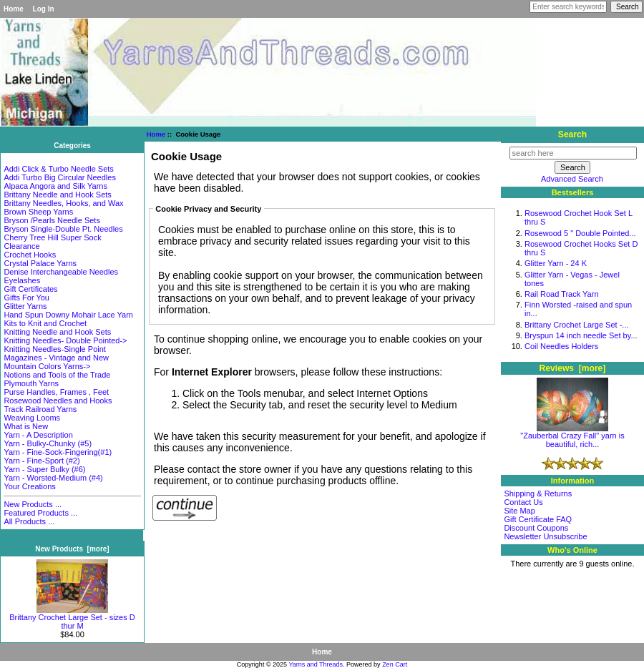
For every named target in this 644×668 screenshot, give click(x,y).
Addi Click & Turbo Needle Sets (58, 169)
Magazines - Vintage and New (56, 358)
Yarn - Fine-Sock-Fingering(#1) (58, 452)
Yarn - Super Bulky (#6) (44, 469)
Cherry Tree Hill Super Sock (52, 237)
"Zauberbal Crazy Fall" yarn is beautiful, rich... (572, 436)
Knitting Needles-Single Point (54, 349)
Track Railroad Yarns (40, 409)
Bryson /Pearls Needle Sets (52, 220)
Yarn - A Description (38, 435)
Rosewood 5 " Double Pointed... (580, 233)
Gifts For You (26, 298)
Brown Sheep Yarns (38, 212)
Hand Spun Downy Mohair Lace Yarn (68, 315)
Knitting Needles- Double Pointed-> (65, 340)
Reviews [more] (573, 368)
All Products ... (29, 521)
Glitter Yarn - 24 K (556, 263)
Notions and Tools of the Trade (57, 375)
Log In (44, 9)
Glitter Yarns (25, 306)
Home (14, 9)
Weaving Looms (32, 418)
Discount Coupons (536, 528)
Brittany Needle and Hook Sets (57, 195)
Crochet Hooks (30, 255)
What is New (26, 426)
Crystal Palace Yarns (40, 263)
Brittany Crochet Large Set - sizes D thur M (72, 618)
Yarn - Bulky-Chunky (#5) (48, 443)
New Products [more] (72, 549)
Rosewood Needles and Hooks (58, 401)
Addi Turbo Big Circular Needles (60, 177)
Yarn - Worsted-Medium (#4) (53, 478)
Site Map (519, 511)
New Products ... (33, 504)
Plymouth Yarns (31, 383)
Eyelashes (22, 280)
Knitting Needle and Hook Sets (57, 332)
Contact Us (523, 502)
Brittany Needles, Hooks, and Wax (63, 203)
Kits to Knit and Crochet (45, 323)
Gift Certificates (30, 289)
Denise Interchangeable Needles (61, 272)
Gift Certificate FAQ (538, 519)
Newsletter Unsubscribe (545, 536)
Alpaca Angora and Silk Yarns (55, 186)
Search (572, 134)
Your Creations (29, 486)
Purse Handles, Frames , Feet (56, 392)
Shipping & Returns (538, 493)
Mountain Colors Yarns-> (47, 366)
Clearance (21, 246)
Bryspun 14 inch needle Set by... (581, 335)
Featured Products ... (40, 513)
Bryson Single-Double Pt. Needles (63, 229)
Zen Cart (395, 664)
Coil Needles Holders (561, 346)
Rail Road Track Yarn (562, 294)
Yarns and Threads (316, 664)
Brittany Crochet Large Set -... (577, 325)
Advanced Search (572, 179)
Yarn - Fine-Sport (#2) (42, 461)
